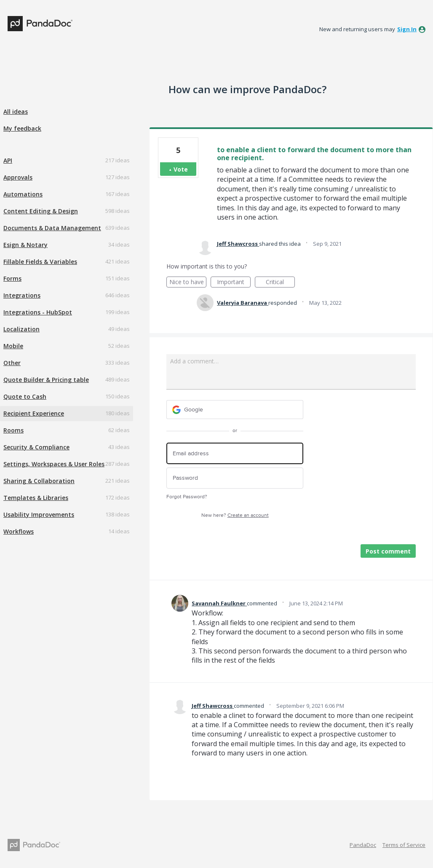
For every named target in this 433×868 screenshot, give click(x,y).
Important (234, 283)
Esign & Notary (25, 245)
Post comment (388, 551)
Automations (23, 194)
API (8, 160)
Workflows (19, 531)
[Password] (235, 478)
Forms (12, 278)
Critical (280, 283)
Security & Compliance (36, 447)
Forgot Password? (187, 497)
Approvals (18, 177)
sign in (407, 29)
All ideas (16, 112)
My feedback (22, 128)
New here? (235, 515)
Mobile (13, 346)
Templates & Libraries (36, 498)
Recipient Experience (34, 413)
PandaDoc (363, 845)
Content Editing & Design (41, 211)
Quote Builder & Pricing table (46, 380)
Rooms (13, 430)
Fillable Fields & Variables (40, 262)
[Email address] (235, 453)
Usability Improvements (39, 515)
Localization (21, 329)
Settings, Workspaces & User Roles (54, 464)
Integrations (22, 295)
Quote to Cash (25, 396)
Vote (181, 169)
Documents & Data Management (52, 228)
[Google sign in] (235, 410)
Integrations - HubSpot (38, 312)
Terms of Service (404, 845)
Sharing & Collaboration (39, 481)
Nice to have (188, 283)
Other (12, 363)
